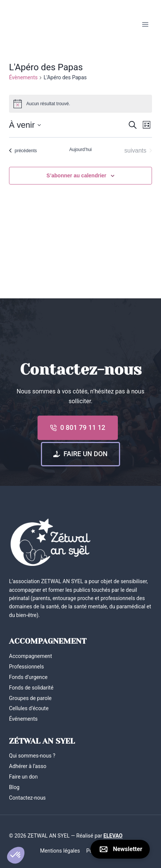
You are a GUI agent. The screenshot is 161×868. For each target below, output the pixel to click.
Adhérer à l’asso (28, 766)
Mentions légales (60, 851)
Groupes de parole (30, 698)
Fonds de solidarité (31, 688)
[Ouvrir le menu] (145, 24)
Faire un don (23, 777)
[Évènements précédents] (23, 151)
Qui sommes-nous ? (32, 756)
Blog (14, 787)
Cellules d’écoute (29, 708)
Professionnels (26, 667)
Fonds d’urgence (28, 677)
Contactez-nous (27, 798)
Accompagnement (31, 656)
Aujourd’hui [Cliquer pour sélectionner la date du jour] (80, 150)
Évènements (23, 77)
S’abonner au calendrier (77, 175)
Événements (23, 719)
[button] (16, 855)
